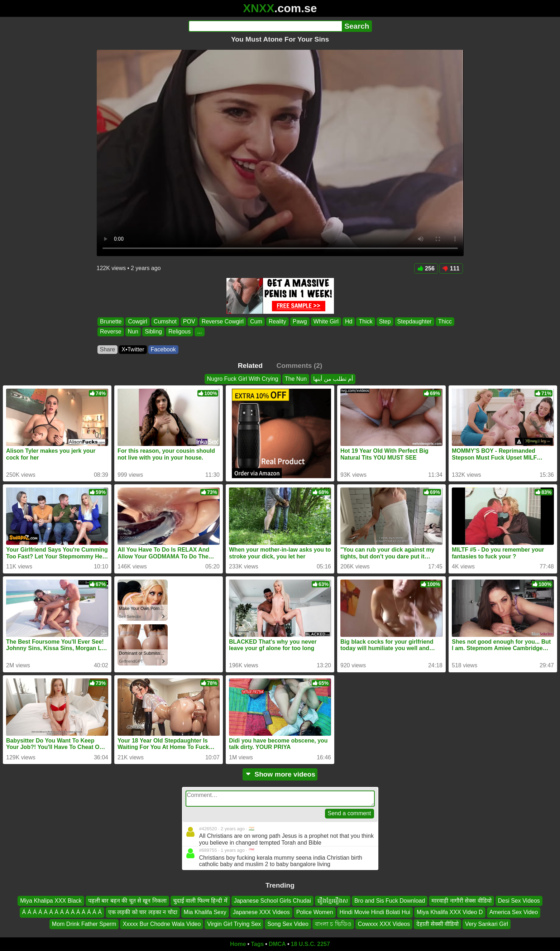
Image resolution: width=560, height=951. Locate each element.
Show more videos (280, 774)
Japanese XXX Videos (261, 912)
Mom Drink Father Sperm (84, 924)
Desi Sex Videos (519, 901)
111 (451, 268)
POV (189, 321)
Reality (277, 321)
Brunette (111, 321)
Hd (348, 321)
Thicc (445, 321)
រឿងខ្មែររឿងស (333, 901)
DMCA (277, 944)
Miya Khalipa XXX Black (51, 901)
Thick (365, 321)
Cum (256, 321)
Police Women (315, 912)
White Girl (326, 321)
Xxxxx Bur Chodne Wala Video (162, 924)
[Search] (265, 26)
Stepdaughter (414, 321)
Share (108, 349)
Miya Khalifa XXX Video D (450, 912)
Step (385, 321)
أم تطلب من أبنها (333, 379)
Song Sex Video (288, 924)
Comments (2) (299, 366)
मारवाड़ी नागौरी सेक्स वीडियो (461, 901)
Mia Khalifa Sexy (205, 912)
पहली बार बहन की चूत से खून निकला (127, 901)
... (199, 332)
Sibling (153, 332)
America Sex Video (514, 912)
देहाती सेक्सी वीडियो (437, 924)
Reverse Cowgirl (222, 321)
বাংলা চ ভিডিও (333, 924)
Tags (257, 944)
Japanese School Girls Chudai (272, 901)
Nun (133, 332)
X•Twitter (133, 349)
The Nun (296, 379)
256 (426, 268)
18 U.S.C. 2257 (310, 944)
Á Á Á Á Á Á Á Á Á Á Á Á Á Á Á (62, 912)
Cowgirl (137, 321)
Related (250, 366)
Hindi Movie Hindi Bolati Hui (375, 912)
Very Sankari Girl (487, 924)
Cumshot (165, 321)
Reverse (111, 332)
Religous (179, 332)
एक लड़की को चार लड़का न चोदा (143, 912)
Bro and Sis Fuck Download (390, 901)
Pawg (300, 321)
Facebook (163, 349)
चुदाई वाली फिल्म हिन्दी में (200, 901)
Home (238, 944)
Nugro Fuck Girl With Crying (243, 379)
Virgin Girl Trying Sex (234, 924)
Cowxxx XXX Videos (384, 924)
